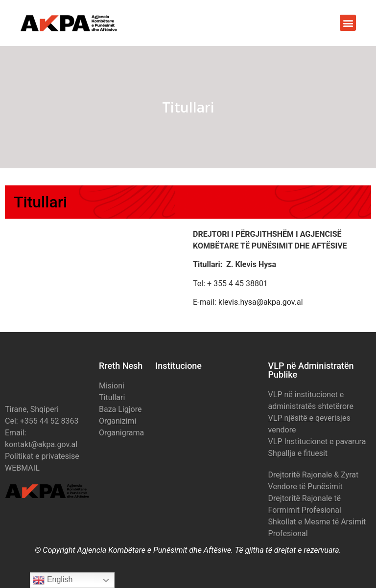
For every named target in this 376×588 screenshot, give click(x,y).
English (53, 580)
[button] (348, 23)
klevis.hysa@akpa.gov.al (261, 302)
